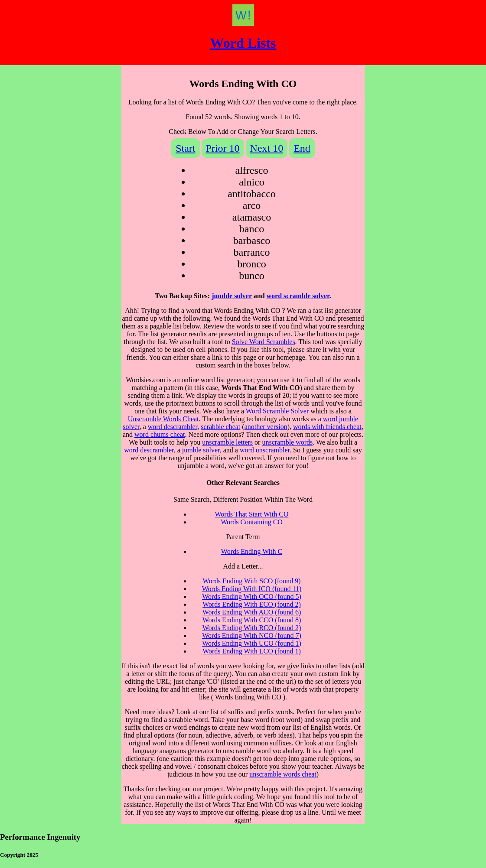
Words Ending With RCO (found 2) (252, 628)
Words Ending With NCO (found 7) (251, 636)
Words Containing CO (252, 522)
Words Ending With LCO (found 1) (252, 651)
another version (266, 427)
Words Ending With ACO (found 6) (252, 612)
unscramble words (287, 442)
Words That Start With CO (252, 514)
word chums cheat (160, 434)
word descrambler (173, 427)
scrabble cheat (220, 427)
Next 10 (267, 148)
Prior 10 (223, 148)
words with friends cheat (327, 427)
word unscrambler (265, 450)
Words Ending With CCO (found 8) (252, 620)
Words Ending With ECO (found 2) (252, 604)
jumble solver (232, 296)
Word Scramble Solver (277, 411)
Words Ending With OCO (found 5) (251, 597)
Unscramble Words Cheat (163, 419)
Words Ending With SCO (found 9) (252, 581)
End (302, 148)
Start (185, 148)
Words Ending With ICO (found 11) (252, 589)
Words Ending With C (252, 551)
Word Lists (243, 43)
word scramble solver (298, 296)
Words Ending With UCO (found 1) (251, 643)
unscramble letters (227, 442)
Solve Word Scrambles (264, 342)
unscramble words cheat (283, 774)
